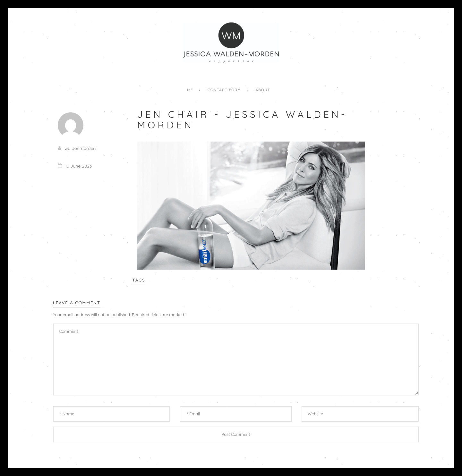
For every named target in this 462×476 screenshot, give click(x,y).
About (263, 90)
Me (190, 90)
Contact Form (224, 90)
